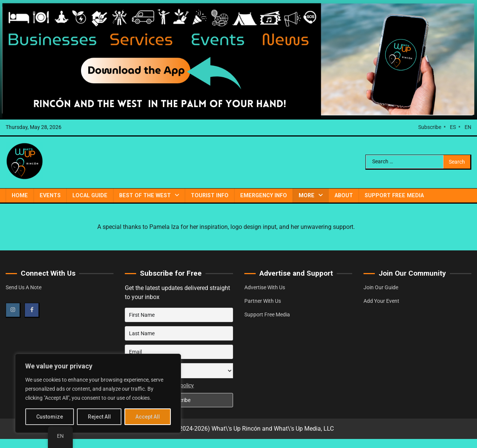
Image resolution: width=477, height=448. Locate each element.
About (344, 195)
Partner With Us (263, 301)
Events (50, 195)
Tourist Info (210, 195)
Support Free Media (394, 195)
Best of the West (145, 195)
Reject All (99, 417)
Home (20, 195)
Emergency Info (264, 195)
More (307, 195)
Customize (50, 417)
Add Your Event (381, 301)
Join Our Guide (381, 287)
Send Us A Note (24, 287)
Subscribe (430, 127)
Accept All (148, 417)
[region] (98, 393)
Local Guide (90, 195)
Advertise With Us (265, 287)
